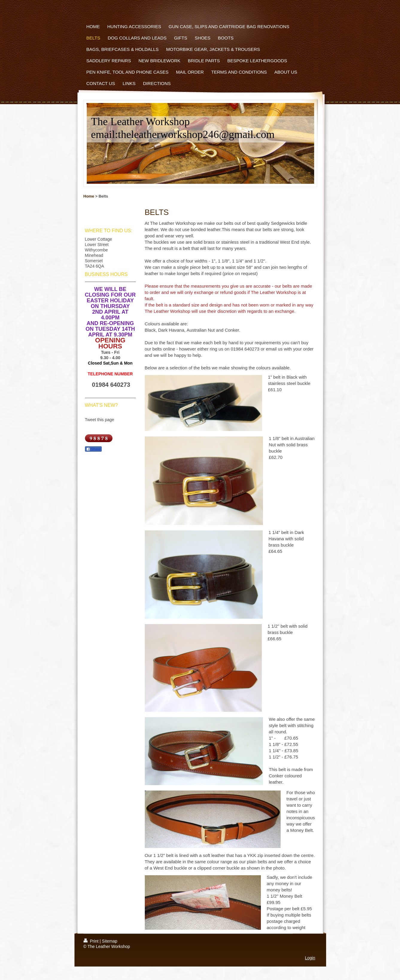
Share (93, 449)
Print (92, 941)
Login (310, 958)
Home (89, 196)
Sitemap (110, 941)
